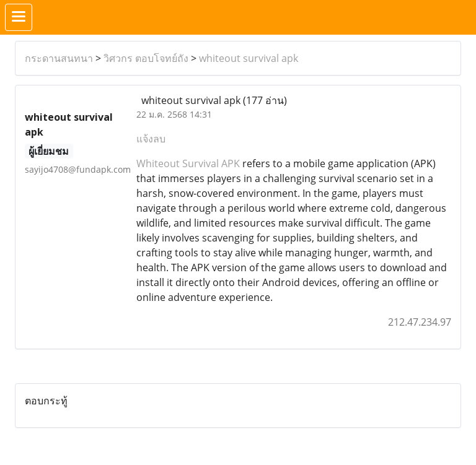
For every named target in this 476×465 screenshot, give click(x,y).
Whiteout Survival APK (188, 163)
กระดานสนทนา (59, 58)
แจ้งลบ (151, 139)
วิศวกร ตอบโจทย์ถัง (146, 58)
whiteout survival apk (249, 58)
